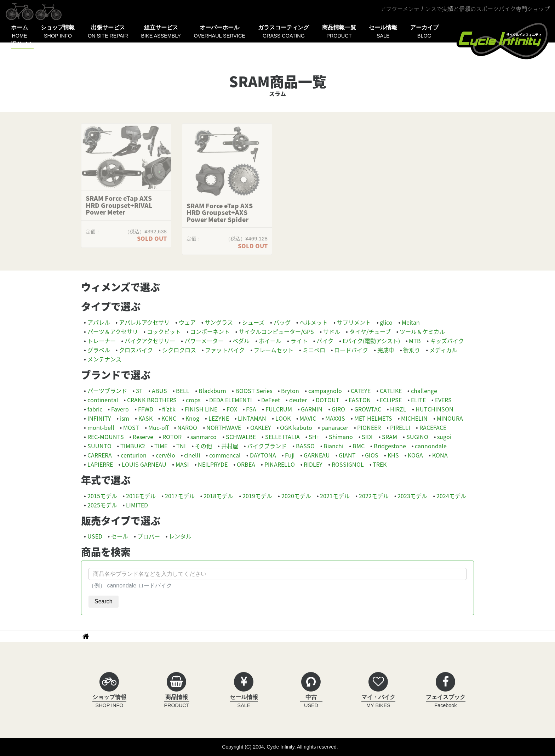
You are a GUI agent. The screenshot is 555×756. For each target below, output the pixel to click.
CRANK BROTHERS (152, 400)
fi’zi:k (169, 409)
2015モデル (102, 496)
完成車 (386, 350)
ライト (299, 341)
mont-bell (101, 427)
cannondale (431, 446)
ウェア (187, 322)
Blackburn (212, 391)
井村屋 (230, 446)
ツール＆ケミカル (422, 331)
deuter (298, 400)
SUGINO (417, 437)
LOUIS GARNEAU (144, 464)
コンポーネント (210, 331)
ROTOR (172, 437)
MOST (131, 427)
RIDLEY (313, 464)
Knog (192, 418)
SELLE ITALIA (282, 437)
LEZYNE (219, 418)
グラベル (99, 350)
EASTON (360, 400)
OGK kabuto (296, 427)
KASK (145, 418)
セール (120, 536)
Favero (120, 409)
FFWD (146, 409)
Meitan (411, 322)
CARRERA (100, 455)
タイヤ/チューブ (370, 331)
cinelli (192, 455)
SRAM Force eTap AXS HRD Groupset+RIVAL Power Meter (119, 205)
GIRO (338, 409)
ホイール (270, 341)
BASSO (305, 446)
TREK (380, 464)
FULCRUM (279, 409)
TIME (161, 446)
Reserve (143, 437)
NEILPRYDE (213, 464)
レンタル (180, 536)
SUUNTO (99, 446)
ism (125, 418)
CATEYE (361, 391)
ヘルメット (314, 322)
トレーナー (102, 341)
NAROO (187, 427)
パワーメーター (204, 341)
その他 (204, 446)
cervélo (165, 455)
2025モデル (102, 505)
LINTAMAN (252, 418)
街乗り (412, 350)
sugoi (444, 437)
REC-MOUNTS (106, 437)
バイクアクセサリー (150, 341)
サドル (332, 331)
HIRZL (398, 409)
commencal (225, 455)
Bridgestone (390, 446)
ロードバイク (351, 350)
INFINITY (99, 418)
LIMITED (137, 505)
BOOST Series (254, 391)
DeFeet (271, 400)
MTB (415, 341)
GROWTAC (368, 409)
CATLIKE (391, 391)
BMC (359, 446)
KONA (440, 455)
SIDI (367, 437)
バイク (325, 341)
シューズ (253, 322)
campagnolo (325, 391)
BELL (183, 391)
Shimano (341, 437)
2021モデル (335, 496)
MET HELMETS (373, 418)
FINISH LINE (201, 409)
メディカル (443, 350)
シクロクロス (179, 350)
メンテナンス (104, 359)
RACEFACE (433, 427)
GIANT (347, 455)
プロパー (149, 536)
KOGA (415, 455)
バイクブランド (267, 446)
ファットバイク (225, 350)
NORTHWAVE (224, 427)
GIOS (372, 455)
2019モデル (257, 496)
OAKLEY (261, 427)
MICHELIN (414, 418)
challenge (424, 391)
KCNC (169, 418)
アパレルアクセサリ (144, 322)
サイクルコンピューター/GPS (276, 331)
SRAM (390, 437)
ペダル (241, 341)
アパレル (99, 322)
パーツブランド (107, 391)
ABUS (159, 391)
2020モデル (296, 496)
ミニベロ (314, 350)
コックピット (164, 331)
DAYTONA (263, 455)
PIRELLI (400, 427)
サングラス (219, 322)
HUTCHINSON (434, 409)
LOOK (283, 418)
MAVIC (308, 418)
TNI (181, 446)
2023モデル (412, 496)
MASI (182, 464)
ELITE (418, 400)
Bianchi (333, 446)
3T (139, 391)
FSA (251, 409)
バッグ (282, 322)
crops (193, 400)
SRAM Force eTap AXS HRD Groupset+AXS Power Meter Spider (220, 213)
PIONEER (369, 427)
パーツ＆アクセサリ (113, 331)
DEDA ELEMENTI (231, 400)
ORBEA (246, 464)
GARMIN (312, 409)
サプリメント (354, 322)
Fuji (290, 455)
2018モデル (218, 496)
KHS (393, 455)
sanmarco (204, 437)
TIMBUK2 (133, 446)
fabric (95, 409)
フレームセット (274, 350)
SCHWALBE (241, 437)
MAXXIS (335, 418)
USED (95, 536)
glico (386, 322)
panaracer (335, 427)
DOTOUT (328, 400)
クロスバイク (136, 350)
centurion (134, 455)
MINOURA (450, 418)
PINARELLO (280, 464)
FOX (232, 409)
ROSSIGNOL (348, 464)
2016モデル (141, 496)
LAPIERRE (100, 464)
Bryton (290, 391)
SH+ (314, 437)
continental (103, 400)
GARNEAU (317, 455)
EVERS (443, 400)
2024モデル (451, 496)
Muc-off (158, 427)
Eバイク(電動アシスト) (371, 341)
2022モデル (374, 496)
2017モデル (180, 496)
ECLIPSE (391, 400)
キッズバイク (447, 341)
